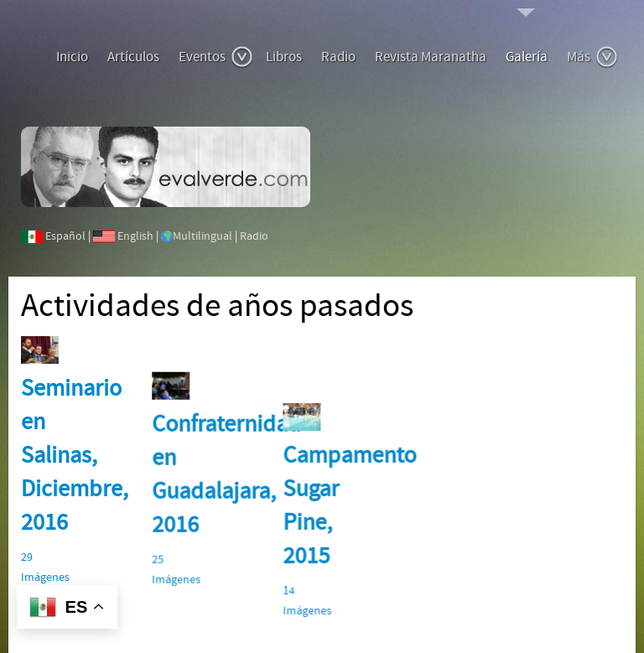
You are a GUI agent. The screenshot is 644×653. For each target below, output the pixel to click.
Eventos (216, 57)
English (135, 236)
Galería (527, 57)
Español (65, 236)
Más (592, 57)
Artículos (133, 57)
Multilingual (203, 236)
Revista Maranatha (431, 57)
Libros (284, 57)
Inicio (72, 57)
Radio (338, 57)
